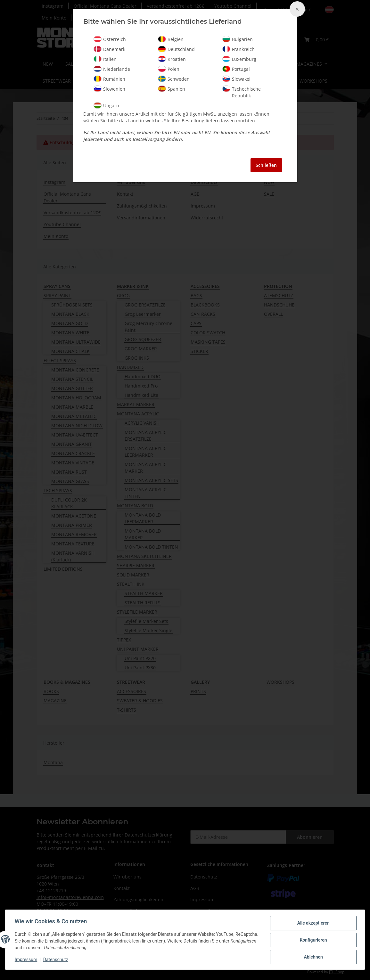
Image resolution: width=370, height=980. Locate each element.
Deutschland (176, 49)
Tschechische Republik (242, 92)
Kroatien (172, 59)
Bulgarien (238, 39)
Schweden (174, 79)
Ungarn (106, 105)
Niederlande (112, 69)
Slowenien (109, 89)
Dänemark (109, 49)
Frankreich (238, 49)
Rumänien (109, 79)
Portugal (236, 69)
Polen (169, 69)
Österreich (110, 39)
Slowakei (236, 79)
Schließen (266, 165)
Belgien (171, 39)
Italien (105, 59)
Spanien (172, 89)
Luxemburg (239, 59)
